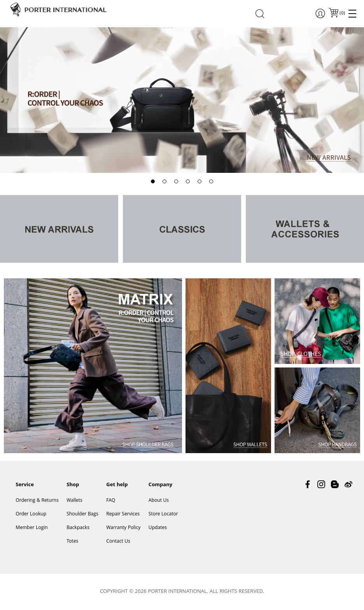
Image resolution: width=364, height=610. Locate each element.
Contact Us (118, 542)
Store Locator (163, 514)
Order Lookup (31, 514)
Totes (72, 542)
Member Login (31, 528)
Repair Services (123, 514)
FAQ (111, 501)
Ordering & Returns (37, 501)
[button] (153, 181)
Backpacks (78, 528)
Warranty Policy (123, 528)
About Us (159, 501)
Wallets (74, 501)
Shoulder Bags (82, 514)
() (342, 13)
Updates (158, 528)
